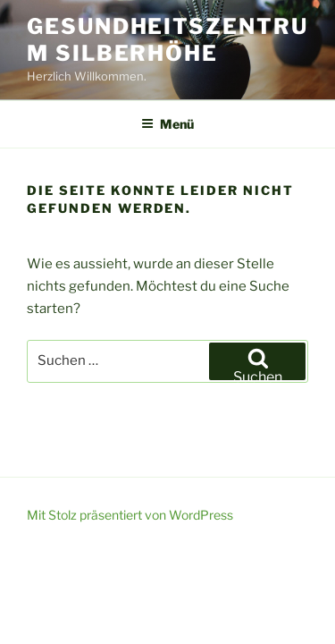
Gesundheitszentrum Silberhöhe (167, 40)
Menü (167, 124)
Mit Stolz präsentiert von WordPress (130, 515)
